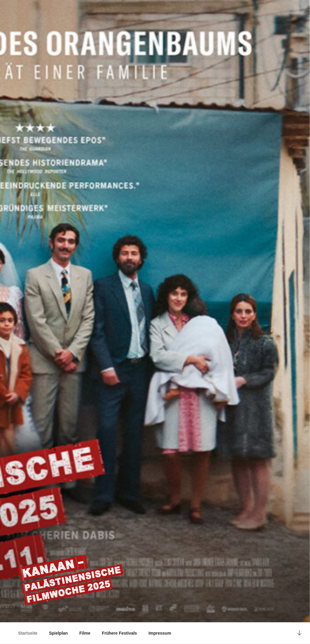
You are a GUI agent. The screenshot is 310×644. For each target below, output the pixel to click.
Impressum (160, 633)
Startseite (28, 633)
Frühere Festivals (119, 633)
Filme (85, 633)
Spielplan (58, 633)
